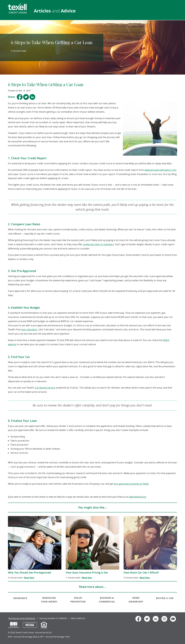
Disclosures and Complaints (22, 618)
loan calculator (29, 329)
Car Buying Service (45, 388)
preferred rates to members (98, 244)
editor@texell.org (137, 497)
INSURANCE (20, 598)
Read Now (29, 578)
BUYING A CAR (165, 598)
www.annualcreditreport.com (161, 170)
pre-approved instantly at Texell (131, 484)
